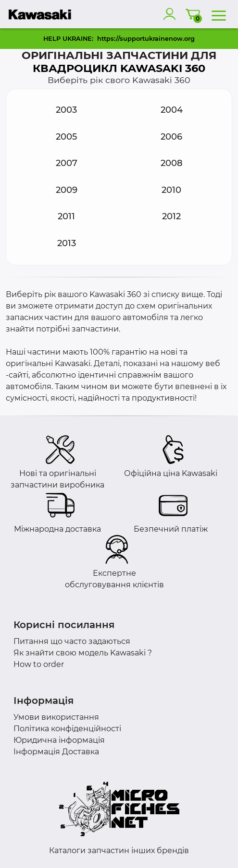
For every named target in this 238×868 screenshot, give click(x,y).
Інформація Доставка (56, 752)
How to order (39, 664)
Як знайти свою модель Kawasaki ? (83, 653)
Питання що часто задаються (72, 641)
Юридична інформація (59, 740)
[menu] (219, 14)
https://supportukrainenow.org (146, 39)
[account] (172, 14)
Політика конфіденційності (67, 729)
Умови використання (56, 717)
